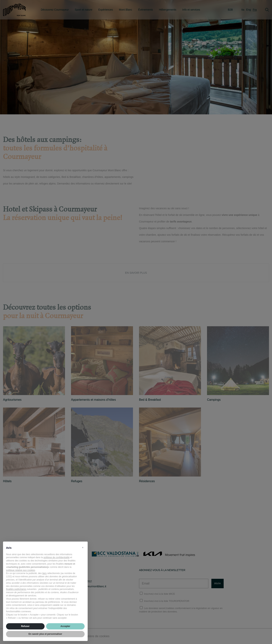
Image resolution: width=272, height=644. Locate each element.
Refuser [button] (25, 626)
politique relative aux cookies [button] (20, 570)
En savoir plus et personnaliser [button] (45, 634)
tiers (44, 573)
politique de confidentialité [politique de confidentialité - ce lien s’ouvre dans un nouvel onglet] (56, 557)
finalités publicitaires (16, 589)
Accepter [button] (65, 626)
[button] (83, 548)
